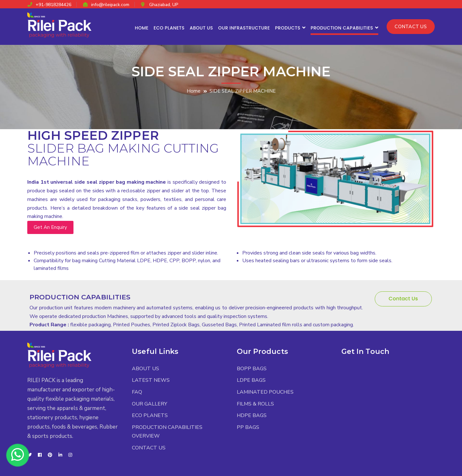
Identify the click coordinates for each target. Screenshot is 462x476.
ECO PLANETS (150, 415)
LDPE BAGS (251, 380)
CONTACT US (411, 27)
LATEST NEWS (151, 380)
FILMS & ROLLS (255, 404)
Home (194, 91)
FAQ (137, 392)
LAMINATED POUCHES (265, 392)
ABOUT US (145, 369)
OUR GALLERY (150, 404)
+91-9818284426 (53, 5)
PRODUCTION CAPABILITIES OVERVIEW (167, 432)
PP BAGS (248, 427)
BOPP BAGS (252, 369)
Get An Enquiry (50, 227)
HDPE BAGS (252, 415)
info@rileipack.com (110, 5)
